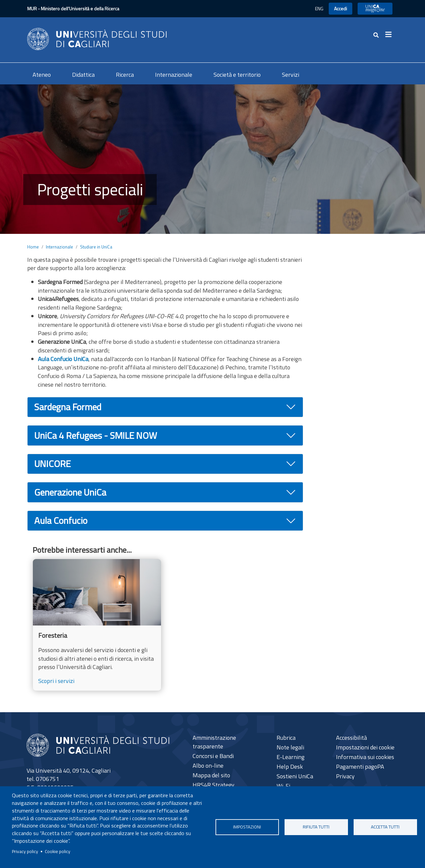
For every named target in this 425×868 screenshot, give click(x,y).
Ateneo (42, 75)
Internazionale (174, 75)
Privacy (345, 776)
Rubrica (286, 738)
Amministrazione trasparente (214, 742)
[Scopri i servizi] (97, 625)
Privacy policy (25, 851)
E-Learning (291, 757)
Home (33, 247)
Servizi (291, 75)
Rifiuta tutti (316, 827)
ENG (319, 8)
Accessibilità (351, 738)
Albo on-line (208, 766)
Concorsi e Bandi (213, 756)
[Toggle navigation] (390, 35)
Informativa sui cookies (365, 757)
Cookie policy (58, 851)
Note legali (290, 747)
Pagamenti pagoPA (360, 767)
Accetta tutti (385, 827)
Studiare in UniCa (96, 247)
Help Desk (290, 767)
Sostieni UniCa (295, 776)
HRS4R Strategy (213, 785)
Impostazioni (247, 827)
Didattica (83, 75)
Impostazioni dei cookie (365, 747)
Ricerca (125, 75)
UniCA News (375, 8)
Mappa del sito (211, 775)
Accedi (340, 8)
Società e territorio (237, 75)
